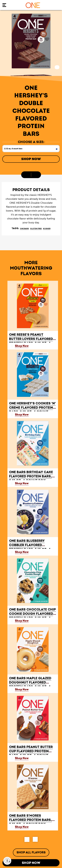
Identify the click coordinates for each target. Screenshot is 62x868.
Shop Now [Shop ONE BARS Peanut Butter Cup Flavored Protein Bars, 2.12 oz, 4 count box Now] (22, 758)
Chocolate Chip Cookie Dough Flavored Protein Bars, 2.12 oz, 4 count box (32, 616)
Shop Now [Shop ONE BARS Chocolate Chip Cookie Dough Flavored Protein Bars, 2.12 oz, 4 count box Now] (22, 621)
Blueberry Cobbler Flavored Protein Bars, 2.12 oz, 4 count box (30, 547)
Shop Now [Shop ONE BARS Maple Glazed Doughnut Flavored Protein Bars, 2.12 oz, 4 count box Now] (22, 689)
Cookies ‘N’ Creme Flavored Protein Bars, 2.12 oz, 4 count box (32, 410)
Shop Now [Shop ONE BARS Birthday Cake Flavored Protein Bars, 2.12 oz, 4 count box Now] (22, 483)
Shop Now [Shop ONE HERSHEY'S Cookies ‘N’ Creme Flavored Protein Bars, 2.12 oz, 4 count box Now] (22, 415)
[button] (27, 839)
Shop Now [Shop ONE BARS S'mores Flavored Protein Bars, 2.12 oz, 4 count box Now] (22, 827)
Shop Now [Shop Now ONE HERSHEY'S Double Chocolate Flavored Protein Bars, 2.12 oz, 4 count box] (31, 159)
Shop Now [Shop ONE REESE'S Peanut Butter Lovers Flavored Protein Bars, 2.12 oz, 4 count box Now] (22, 346)
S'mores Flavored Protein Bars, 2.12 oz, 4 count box (30, 820)
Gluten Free (36, 229)
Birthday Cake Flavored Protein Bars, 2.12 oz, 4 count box (31, 476)
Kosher (47, 229)
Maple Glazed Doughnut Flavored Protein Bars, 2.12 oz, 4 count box (30, 685)
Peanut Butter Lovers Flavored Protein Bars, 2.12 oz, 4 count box (31, 341)
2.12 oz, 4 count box (32, 150)
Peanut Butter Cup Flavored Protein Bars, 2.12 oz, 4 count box (31, 753)
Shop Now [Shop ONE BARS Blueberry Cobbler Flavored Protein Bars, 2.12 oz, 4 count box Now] (22, 552)
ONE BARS (24, 229)
